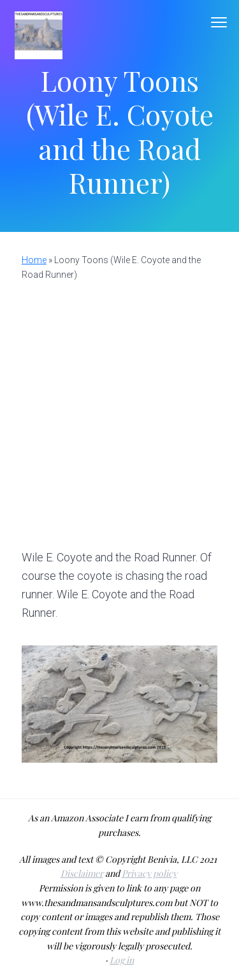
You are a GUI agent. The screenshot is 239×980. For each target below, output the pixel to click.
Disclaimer (82, 873)
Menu (219, 22)
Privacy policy (149, 873)
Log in (122, 960)
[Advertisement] (119, 408)
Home (34, 260)
